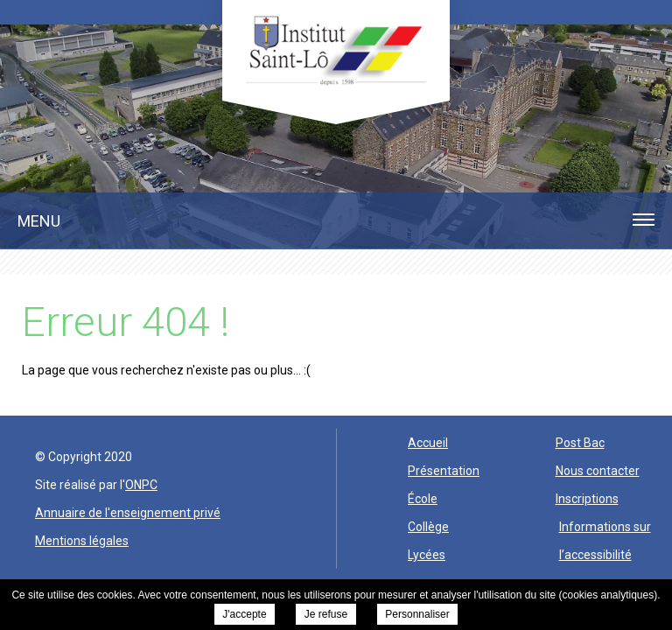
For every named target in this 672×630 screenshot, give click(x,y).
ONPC (141, 485)
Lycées (427, 555)
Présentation (444, 471)
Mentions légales (82, 541)
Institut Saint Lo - (336, 50)
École (423, 499)
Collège (428, 527)
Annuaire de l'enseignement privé (128, 513)
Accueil (428, 443)
